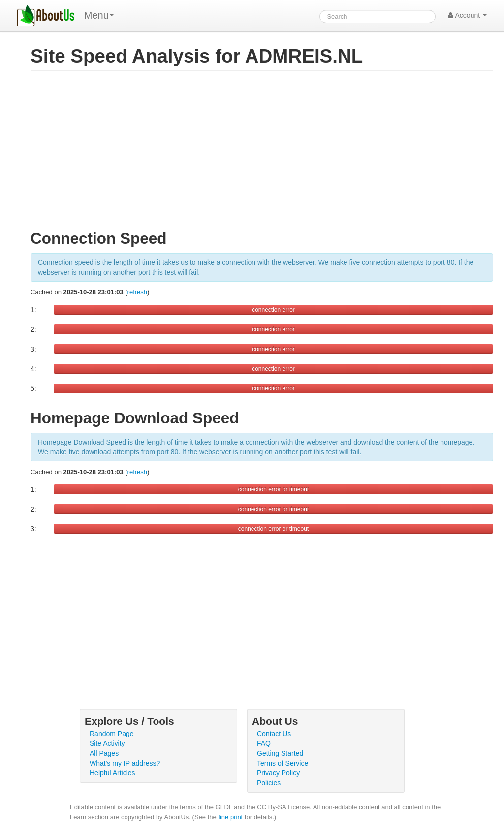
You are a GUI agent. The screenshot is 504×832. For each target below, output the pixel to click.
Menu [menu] (99, 15)
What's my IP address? (125, 763)
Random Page (112, 734)
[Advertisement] (262, 155)
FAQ (264, 743)
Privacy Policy (278, 773)
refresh (137, 292)
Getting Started (280, 753)
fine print (230, 817)
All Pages (104, 753)
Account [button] (467, 15)
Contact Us (274, 734)
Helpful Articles (112, 773)
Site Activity (107, 743)
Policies (269, 783)
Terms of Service (283, 763)
